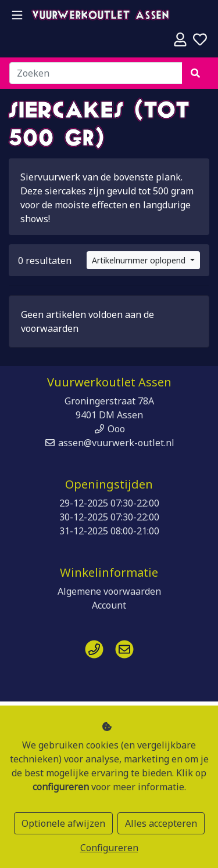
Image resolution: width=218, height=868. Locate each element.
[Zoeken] (96, 73)
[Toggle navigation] (17, 15)
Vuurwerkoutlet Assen (101, 16)
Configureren (109, 848)
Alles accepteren (161, 823)
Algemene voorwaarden (109, 591)
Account (109, 605)
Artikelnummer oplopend (140, 260)
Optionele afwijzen (63, 823)
